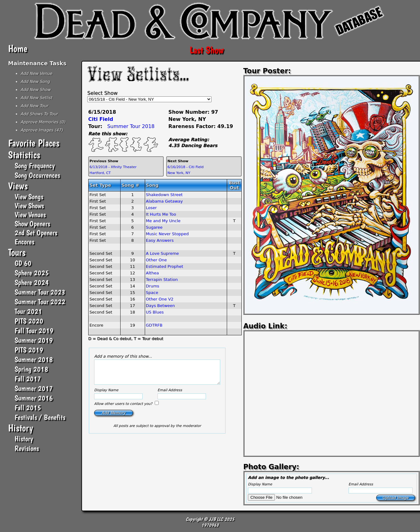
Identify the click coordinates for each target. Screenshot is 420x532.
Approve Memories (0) (43, 122)
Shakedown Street (164, 195)
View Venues (30, 215)
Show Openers (32, 224)
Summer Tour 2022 (40, 302)
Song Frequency (35, 165)
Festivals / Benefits (40, 417)
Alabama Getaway (164, 201)
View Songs (29, 197)
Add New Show (36, 90)
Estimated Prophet (165, 266)
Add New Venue (36, 73)
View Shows (29, 206)
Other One (157, 260)
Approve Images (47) (42, 130)
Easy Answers (160, 240)
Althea (153, 273)
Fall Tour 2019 (34, 330)
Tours (17, 252)
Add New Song (35, 82)
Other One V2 (160, 299)
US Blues (155, 312)
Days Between (160, 306)
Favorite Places (34, 143)
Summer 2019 (34, 340)
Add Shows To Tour (39, 114)
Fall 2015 (28, 408)
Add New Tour (34, 106)
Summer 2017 (34, 388)
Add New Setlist (36, 98)
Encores (24, 242)
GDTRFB (154, 325)
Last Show (207, 50)
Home (18, 48)
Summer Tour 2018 (131, 126)
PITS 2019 (29, 350)
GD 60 (23, 263)
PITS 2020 (29, 321)
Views (18, 186)
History (21, 428)
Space (152, 293)
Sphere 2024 (32, 282)
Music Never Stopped (167, 234)
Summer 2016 (34, 398)
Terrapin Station (162, 280)
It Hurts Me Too (161, 214)
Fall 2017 (28, 379)
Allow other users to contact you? (124, 408)
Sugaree (154, 227)
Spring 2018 (31, 369)
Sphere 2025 (32, 273)
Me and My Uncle (163, 221)
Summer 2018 (34, 359)
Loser (151, 208)
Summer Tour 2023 (40, 292)
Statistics (24, 155)
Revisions (27, 448)
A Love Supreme (162, 253)
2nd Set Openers (36, 233)
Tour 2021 (28, 311)
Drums (153, 286)
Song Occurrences (37, 175)
